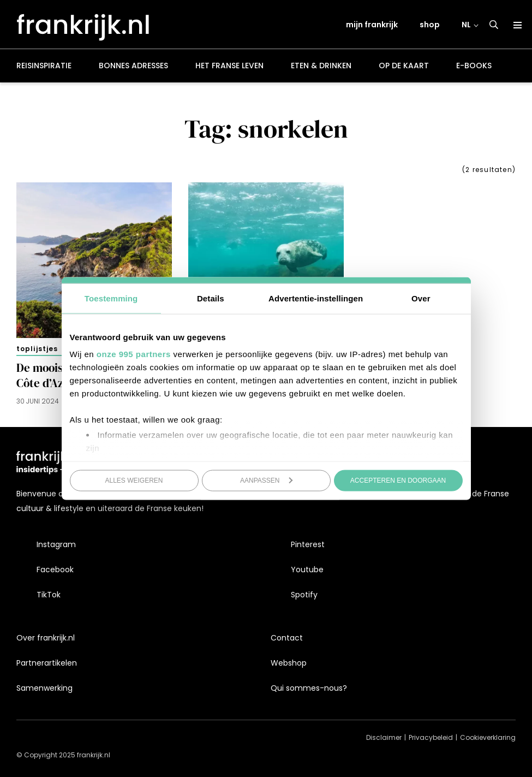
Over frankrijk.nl (46, 638)
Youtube (307, 570)
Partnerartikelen (47, 663)
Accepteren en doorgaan (398, 480)
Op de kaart (404, 68)
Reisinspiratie (44, 68)
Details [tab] (211, 298)
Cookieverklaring (488, 738)
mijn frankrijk (372, 26)
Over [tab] (421, 298)
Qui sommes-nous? (309, 688)
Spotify (304, 595)
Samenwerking (44, 688)
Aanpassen (267, 480)
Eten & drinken (321, 68)
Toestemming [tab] (111, 298)
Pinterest (308, 544)
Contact (287, 638)
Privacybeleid (431, 738)
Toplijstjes (37, 350)
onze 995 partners (134, 354)
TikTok (49, 595)
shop (430, 26)
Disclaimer (384, 738)
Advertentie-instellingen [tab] (316, 298)
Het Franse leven (229, 68)
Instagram (56, 544)
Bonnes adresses (133, 68)
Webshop (289, 663)
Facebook (55, 570)
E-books (474, 68)
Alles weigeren (134, 480)
